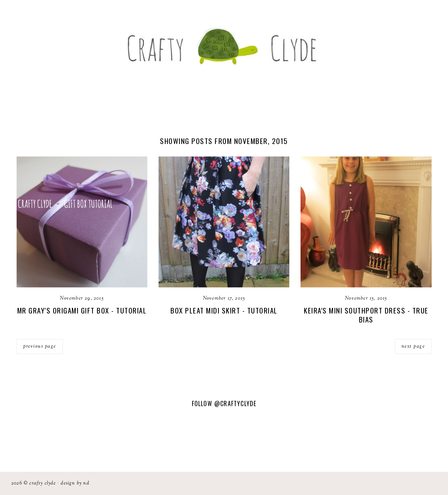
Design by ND (75, 483)
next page (413, 346)
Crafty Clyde (42, 483)
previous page (40, 346)
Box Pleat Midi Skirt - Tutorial (224, 310)
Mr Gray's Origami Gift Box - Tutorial (82, 310)
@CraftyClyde (235, 403)
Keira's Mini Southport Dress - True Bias (366, 315)
